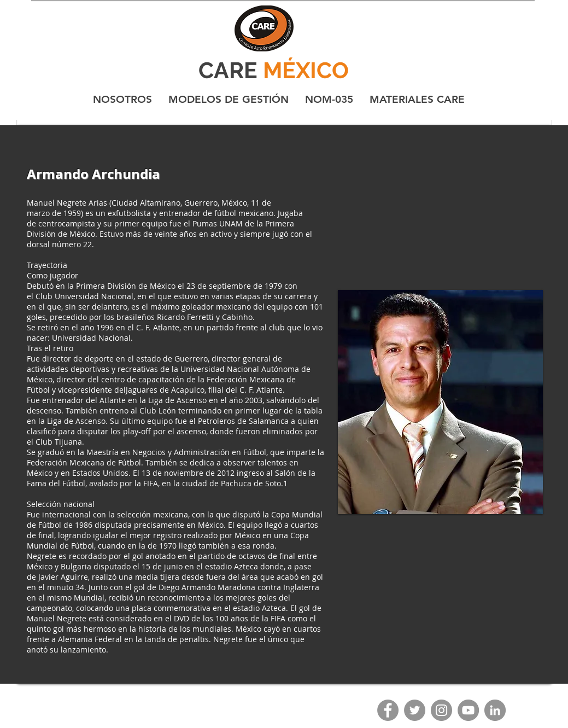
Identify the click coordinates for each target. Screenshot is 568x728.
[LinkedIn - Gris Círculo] (495, 710)
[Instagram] (441, 710)
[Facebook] (388, 710)
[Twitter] (415, 710)
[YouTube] (468, 710)
